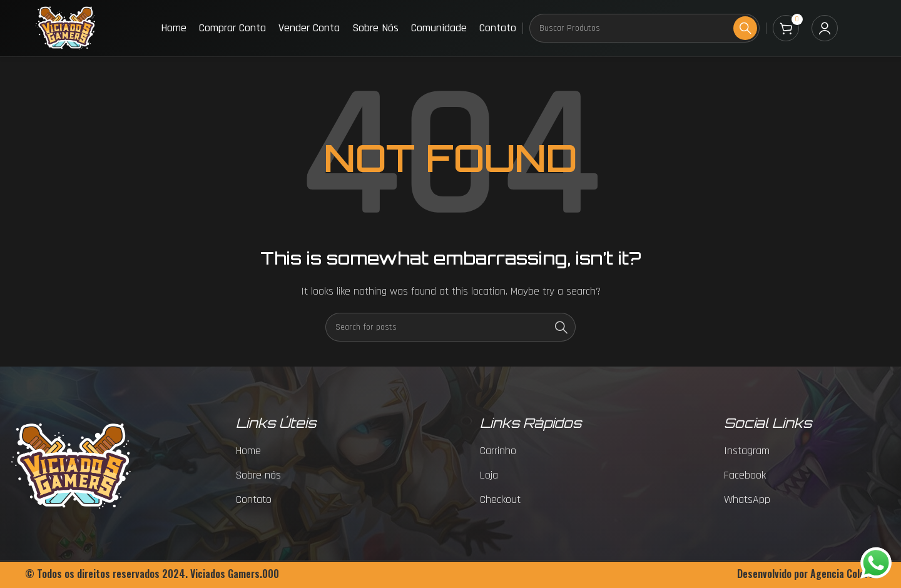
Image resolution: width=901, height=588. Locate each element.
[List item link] (311, 451)
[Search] (644, 28)
